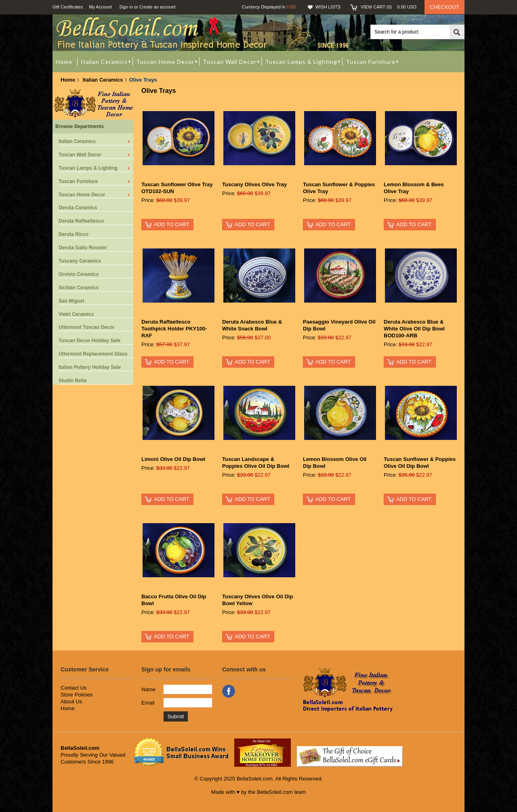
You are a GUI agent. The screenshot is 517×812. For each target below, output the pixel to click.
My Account (100, 7)
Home (68, 80)
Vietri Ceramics (76, 314)
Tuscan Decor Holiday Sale (89, 341)
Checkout (444, 7)
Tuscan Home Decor (82, 195)
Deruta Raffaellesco (81, 221)
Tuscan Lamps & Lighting (88, 168)
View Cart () (389, 7)
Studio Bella (73, 381)
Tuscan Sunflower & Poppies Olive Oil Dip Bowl (420, 463)
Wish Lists (328, 7)
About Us (71, 702)
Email (148, 703)
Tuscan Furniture (78, 181)
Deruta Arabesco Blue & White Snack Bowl (252, 325)
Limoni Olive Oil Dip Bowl (173, 459)
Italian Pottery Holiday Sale (90, 367)
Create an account (158, 7)
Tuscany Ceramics (80, 261)
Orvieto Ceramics (79, 274)
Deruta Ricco (74, 234)
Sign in (126, 7)
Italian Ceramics (103, 80)
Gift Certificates (68, 7)
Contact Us (74, 688)
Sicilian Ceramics (79, 288)
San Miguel (71, 301)
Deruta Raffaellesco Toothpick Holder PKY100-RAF (174, 329)
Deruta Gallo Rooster (83, 248)
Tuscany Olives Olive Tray (254, 184)
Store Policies (77, 695)
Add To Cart (171, 224)
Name (148, 689)
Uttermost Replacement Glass (93, 354)
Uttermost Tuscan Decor (86, 327)
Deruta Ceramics (78, 208)
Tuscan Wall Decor (80, 155)
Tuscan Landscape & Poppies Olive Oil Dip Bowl (256, 463)
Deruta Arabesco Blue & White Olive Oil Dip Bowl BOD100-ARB (414, 329)
